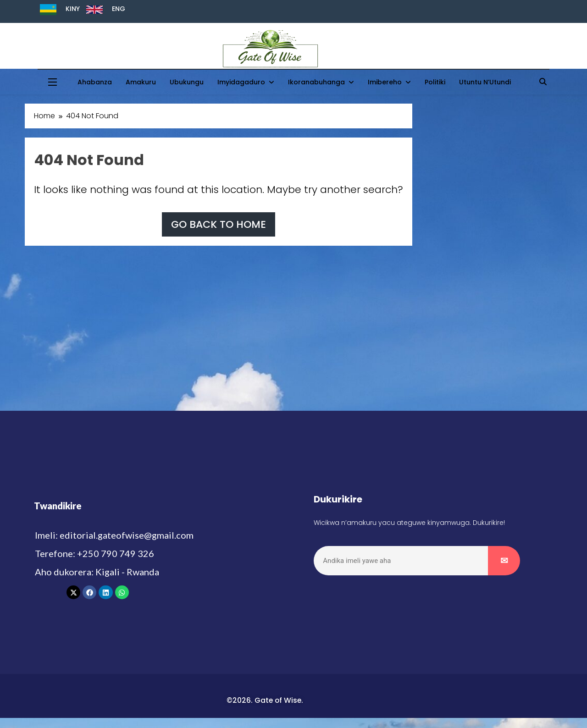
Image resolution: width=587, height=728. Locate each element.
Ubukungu (187, 82)
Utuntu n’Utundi (485, 82)
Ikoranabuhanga (316, 82)
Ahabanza (95, 82)
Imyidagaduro (241, 82)
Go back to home (219, 224)
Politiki (435, 82)
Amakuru (141, 82)
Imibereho (385, 82)
